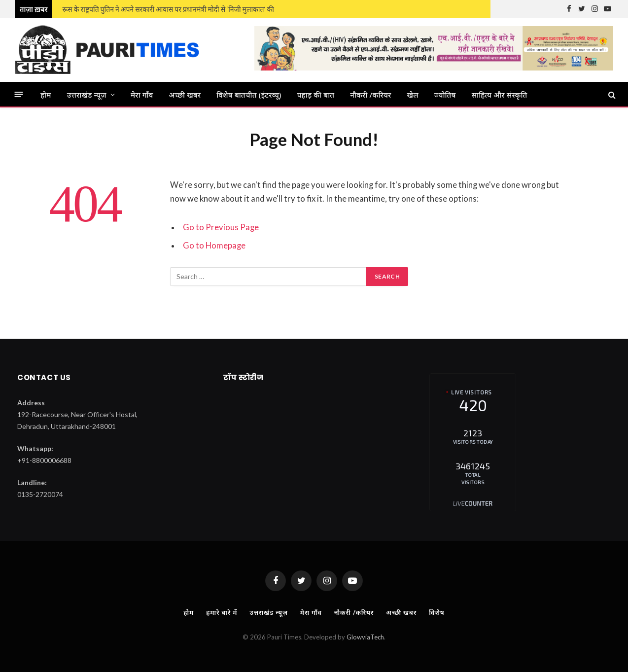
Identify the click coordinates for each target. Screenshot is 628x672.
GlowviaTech (365, 637)
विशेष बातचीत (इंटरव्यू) (249, 95)
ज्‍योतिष (445, 95)
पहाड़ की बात (316, 95)
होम (46, 95)
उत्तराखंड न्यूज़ (87, 95)
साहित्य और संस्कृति (500, 95)
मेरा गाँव (142, 95)
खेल (413, 95)
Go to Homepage (214, 246)
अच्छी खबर (185, 95)
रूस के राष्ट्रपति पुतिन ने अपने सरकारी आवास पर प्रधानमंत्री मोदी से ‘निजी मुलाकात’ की (168, 9)
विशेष (436, 612)
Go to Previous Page (221, 227)
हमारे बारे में (222, 612)
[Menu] (19, 94)
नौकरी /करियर (370, 95)
